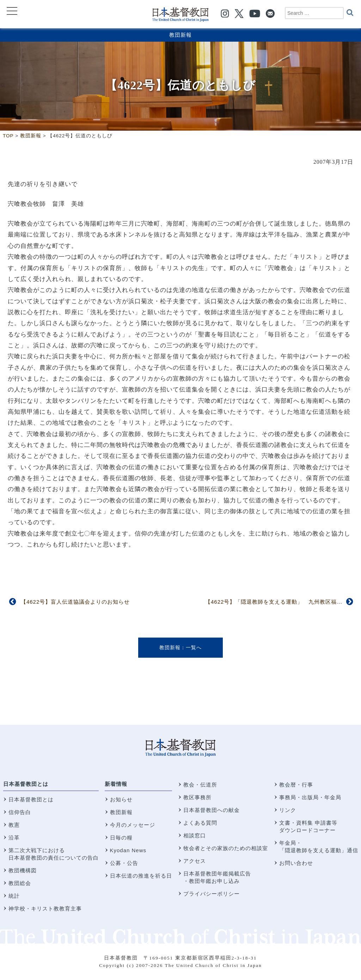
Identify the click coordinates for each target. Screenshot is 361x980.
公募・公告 (124, 863)
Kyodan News (128, 850)
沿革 (14, 838)
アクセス (195, 861)
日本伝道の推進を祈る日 (141, 876)
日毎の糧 (121, 838)
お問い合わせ (296, 863)
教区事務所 (197, 797)
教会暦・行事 (296, 785)
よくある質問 (200, 823)
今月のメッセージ (133, 825)
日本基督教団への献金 (212, 810)
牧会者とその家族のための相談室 (226, 848)
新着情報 (116, 784)
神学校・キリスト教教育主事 (45, 909)
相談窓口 (195, 835)
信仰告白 (20, 812)
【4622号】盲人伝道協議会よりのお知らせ (75, 602)
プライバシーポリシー (212, 894)
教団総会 (20, 883)
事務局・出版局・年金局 (310, 797)
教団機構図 (23, 870)
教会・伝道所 (200, 785)
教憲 (14, 825)
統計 (14, 896)
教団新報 (180, 35)
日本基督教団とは (26, 784)
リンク (288, 810)
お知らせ (121, 799)
